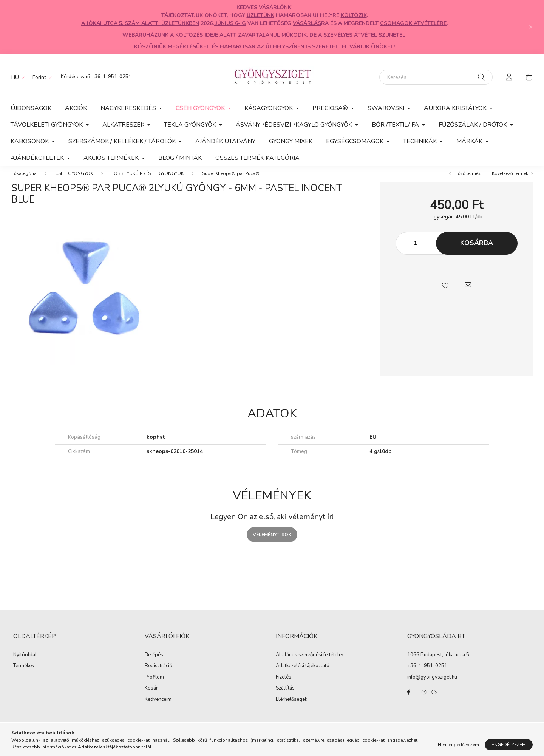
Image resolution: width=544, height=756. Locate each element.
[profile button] (509, 77)
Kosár (151, 696)
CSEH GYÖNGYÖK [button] (201, 108)
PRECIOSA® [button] (331, 108)
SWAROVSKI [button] (387, 108)
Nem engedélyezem (458, 750)
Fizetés (284, 685)
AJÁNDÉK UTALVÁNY (225, 141)
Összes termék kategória (257, 158)
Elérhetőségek (291, 707)
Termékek (24, 674)
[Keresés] (436, 77)
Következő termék (510, 181)
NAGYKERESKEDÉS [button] (129, 108)
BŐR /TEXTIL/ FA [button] (396, 125)
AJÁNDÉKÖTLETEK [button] (38, 158)
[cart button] (529, 77)
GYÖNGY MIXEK (291, 141)
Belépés (154, 663)
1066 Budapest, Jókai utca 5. (439, 662)
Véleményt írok (272, 542)
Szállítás (285, 696)
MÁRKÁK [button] (470, 141)
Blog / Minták (180, 158)
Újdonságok (31, 108)
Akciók (76, 108)
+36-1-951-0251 (111, 77)
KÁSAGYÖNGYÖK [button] (269, 108)
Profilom (154, 685)
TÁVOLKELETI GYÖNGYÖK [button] (47, 125)
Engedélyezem (509, 750)
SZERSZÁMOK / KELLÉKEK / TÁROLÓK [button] (123, 141)
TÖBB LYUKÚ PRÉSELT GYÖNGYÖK (148, 181)
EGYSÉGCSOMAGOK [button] (355, 141)
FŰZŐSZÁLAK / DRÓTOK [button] (474, 125)
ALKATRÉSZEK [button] (124, 125)
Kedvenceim (158, 707)
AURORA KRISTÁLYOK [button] (456, 108)
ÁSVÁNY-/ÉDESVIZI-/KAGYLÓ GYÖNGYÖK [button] (295, 125)
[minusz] (405, 251)
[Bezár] (531, 27)
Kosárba (477, 250)
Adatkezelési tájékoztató (303, 674)
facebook (409, 700)
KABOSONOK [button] (30, 141)
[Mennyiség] (416, 251)
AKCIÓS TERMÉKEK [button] (112, 158)
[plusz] (426, 251)
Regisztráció (158, 674)
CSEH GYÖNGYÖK (74, 181)
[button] (445, 292)
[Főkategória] (24, 181)
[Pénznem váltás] (40, 77)
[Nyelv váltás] (16, 77)
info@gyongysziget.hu (432, 685)
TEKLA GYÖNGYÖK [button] (191, 125)
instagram (424, 700)
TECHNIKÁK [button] (421, 141)
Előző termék (467, 181)
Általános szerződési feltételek (310, 663)
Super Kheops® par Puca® (231, 181)
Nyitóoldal (25, 663)
